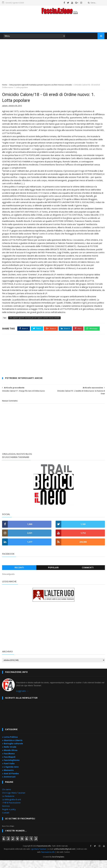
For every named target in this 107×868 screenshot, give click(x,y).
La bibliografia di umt (12, 807)
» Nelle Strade (9, 755)
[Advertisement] (53, 24)
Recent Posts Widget (8, 834)
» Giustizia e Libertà (12, 748)
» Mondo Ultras (10, 758)
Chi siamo (7, 797)
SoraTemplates (58, 865)
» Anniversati (9, 785)
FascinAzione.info (44, 854)
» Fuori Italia (8, 771)
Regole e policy (9, 817)
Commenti (88, 576)
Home (5, 85)
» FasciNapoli (9, 765)
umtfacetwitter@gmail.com (65, 857)
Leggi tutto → (22, 699)
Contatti (6, 821)
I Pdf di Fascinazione (11, 811)
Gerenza (6, 814)
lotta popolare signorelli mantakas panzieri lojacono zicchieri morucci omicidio (41, 85)
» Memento (8, 778)
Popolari (53, 576)
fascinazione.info (48, 860)
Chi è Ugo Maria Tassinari (14, 801)
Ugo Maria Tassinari (39, 857)
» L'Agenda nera (10, 775)
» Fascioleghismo (11, 768)
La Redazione (8, 804)
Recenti (19, 576)
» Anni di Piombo (10, 781)
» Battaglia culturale (13, 751)
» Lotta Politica (10, 745)
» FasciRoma (8, 761)
